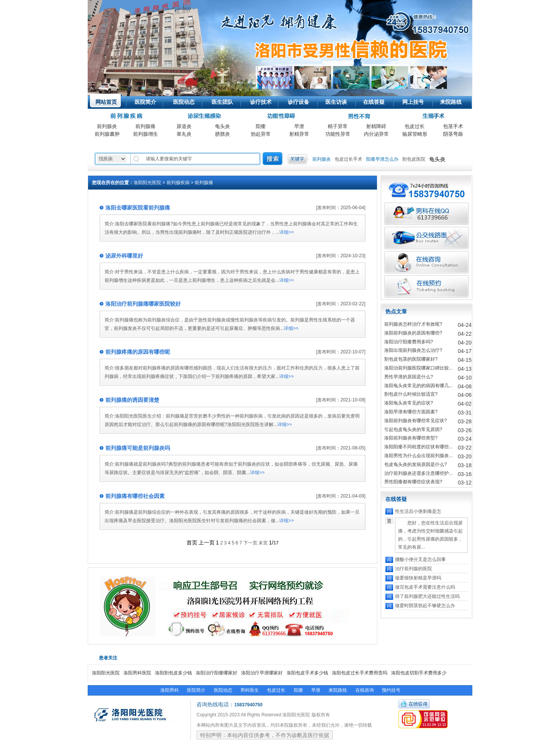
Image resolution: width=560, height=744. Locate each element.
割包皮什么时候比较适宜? (411, 394)
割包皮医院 (414, 159)
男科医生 (250, 690)
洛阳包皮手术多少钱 (307, 673)
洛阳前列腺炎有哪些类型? (411, 438)
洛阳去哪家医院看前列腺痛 (138, 208)
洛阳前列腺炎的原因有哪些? (413, 333)
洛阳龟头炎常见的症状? (409, 403)
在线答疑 (374, 102)
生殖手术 (434, 116)
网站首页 (106, 102)
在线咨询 (365, 690)
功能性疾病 (280, 116)
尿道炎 (184, 126)
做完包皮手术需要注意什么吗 (425, 587)
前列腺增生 (146, 134)
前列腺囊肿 (107, 134)
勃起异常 (261, 134)
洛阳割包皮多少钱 (173, 673)
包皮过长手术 (348, 159)
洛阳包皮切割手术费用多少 (419, 673)
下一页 (250, 543)
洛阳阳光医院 (145, 21)
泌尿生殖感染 (203, 116)
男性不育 (357, 116)
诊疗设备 (298, 102)
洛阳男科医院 (137, 673)
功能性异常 (338, 134)
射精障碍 (376, 126)
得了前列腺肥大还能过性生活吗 (427, 596)
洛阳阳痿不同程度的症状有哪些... (418, 447)
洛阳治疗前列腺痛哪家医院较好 (143, 304)
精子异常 (338, 126)
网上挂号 (413, 102)
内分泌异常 (376, 134)
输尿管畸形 (415, 134)
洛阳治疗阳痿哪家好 (217, 673)
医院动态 (184, 102)
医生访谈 (336, 102)
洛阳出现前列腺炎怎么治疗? (413, 350)
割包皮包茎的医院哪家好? (411, 359)
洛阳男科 (170, 690)
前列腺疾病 (178, 183)
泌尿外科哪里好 (124, 256)
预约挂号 (391, 690)
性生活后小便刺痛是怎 (418, 511)
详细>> (287, 232)
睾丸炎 (184, 134)
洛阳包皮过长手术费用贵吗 (360, 673)
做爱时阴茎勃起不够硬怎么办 (425, 606)
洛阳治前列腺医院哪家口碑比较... (418, 368)
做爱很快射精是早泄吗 (418, 578)
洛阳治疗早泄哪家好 (262, 673)
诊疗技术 (261, 102)
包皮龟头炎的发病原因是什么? (416, 464)
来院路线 (451, 102)
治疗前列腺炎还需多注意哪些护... (418, 473)
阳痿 (261, 126)
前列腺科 (127, 116)
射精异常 (299, 134)
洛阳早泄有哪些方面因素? (411, 412)
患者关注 (108, 658)
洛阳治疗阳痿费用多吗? (409, 342)
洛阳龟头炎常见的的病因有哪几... (418, 386)
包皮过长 (415, 126)
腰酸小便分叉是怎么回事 (420, 559)
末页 (263, 543)
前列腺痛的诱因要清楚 (132, 400)
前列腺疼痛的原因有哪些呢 (138, 352)
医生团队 (222, 102)
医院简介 (145, 102)
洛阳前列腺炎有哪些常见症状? (416, 421)
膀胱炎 (222, 134)
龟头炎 (222, 126)
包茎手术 (453, 126)
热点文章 (396, 311)
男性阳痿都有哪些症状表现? (413, 482)
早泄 (299, 126)
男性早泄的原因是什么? (409, 377)
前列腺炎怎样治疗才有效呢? (413, 324)
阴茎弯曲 (453, 134)
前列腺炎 (107, 126)
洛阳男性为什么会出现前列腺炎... (418, 456)
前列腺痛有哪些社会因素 (135, 496)
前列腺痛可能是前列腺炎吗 (138, 448)
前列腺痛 (145, 126)
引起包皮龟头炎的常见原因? (413, 429)
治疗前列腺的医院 (413, 569)
